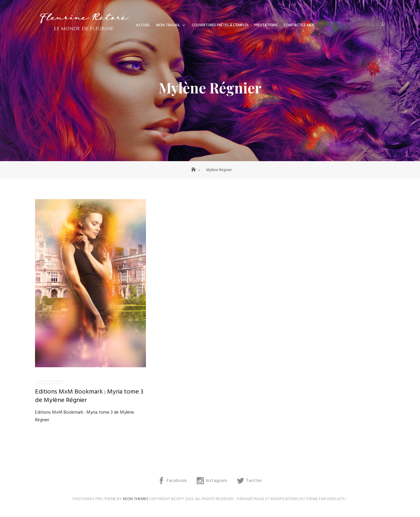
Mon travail (168, 25)
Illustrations (49, 381)
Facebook (177, 481)
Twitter (254, 481)
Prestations (266, 25)
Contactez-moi (299, 25)
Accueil (143, 25)
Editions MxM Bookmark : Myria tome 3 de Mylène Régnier (89, 396)
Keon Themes (136, 499)
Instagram (217, 481)
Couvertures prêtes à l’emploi (220, 25)
